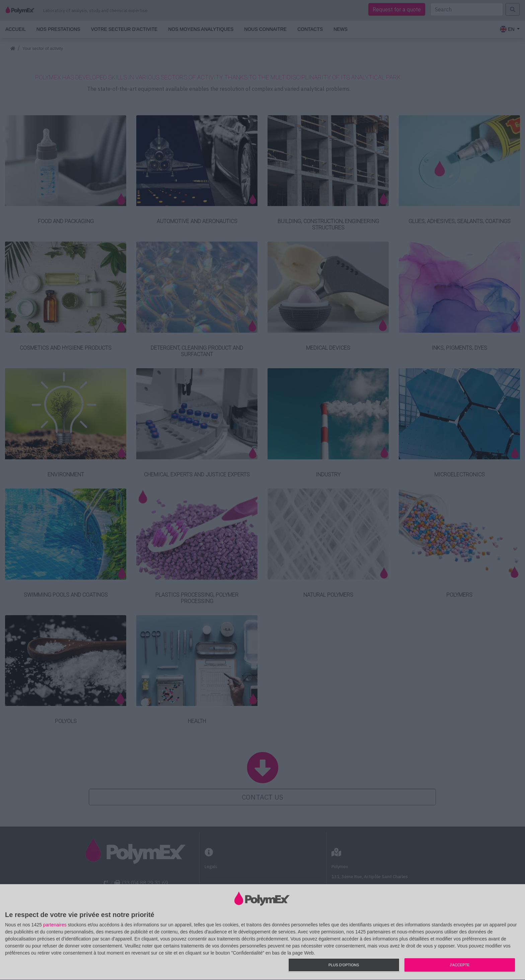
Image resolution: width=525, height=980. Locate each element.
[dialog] (262, 932)
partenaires (55, 925)
